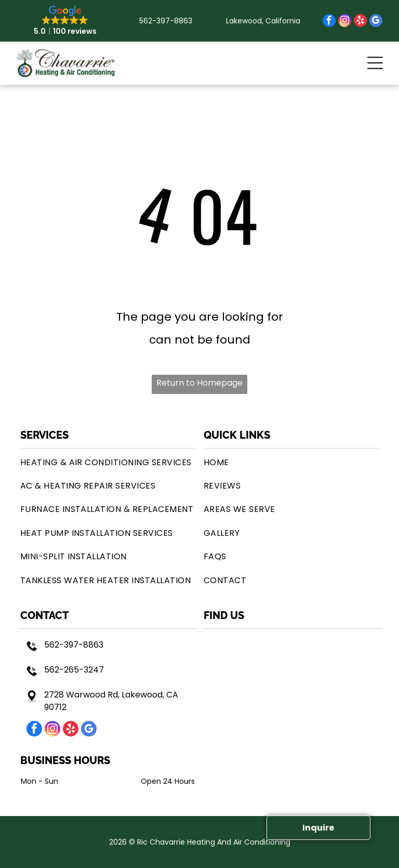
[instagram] (345, 22)
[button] (375, 63)
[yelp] (360, 22)
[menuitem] (108, 462)
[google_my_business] (376, 22)
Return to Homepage (199, 383)
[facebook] (329, 22)
